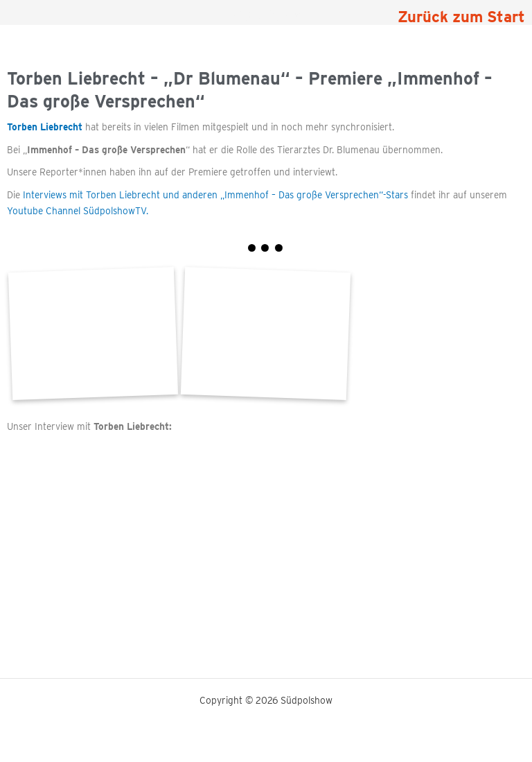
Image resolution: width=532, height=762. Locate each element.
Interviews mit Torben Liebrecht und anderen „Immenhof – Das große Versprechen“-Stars (215, 195)
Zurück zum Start (461, 17)
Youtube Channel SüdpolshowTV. (78, 211)
